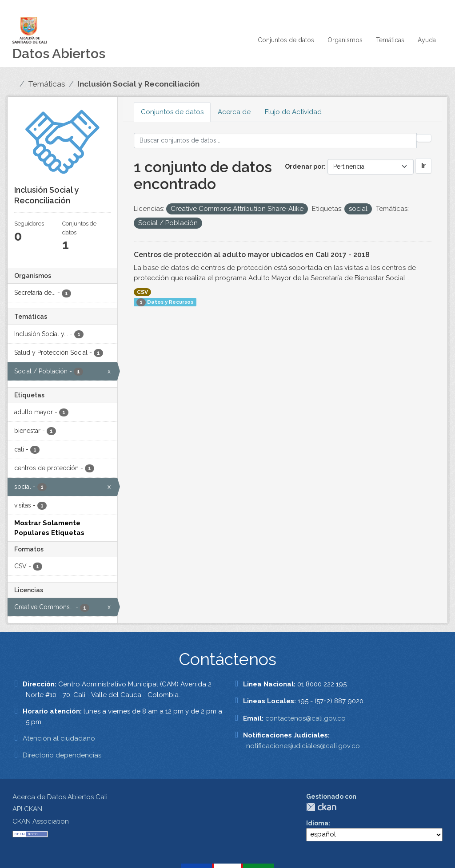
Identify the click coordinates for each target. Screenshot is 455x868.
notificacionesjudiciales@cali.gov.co (303, 746)
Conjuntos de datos (286, 40)
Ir (423, 166)
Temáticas (390, 40)
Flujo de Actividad (293, 112)
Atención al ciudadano (59, 738)
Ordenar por (304, 166)
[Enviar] (424, 138)
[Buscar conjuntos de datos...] (275, 141)
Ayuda (427, 40)
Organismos (345, 40)
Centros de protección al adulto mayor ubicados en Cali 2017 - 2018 (252, 255)
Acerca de (234, 112)
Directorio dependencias (62, 755)
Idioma (317, 823)
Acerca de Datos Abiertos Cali (60, 797)
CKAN (321, 807)
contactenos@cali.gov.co (305, 718)
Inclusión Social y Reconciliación (138, 84)
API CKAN (27, 809)
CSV (142, 292)
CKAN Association (41, 821)
